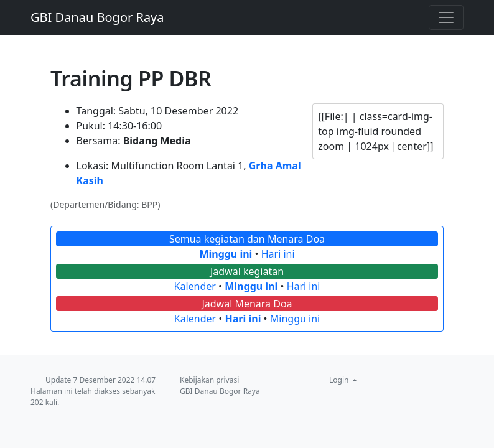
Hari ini (278, 254)
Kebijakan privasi (209, 380)
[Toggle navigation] (446, 17)
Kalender (195, 286)
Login (340, 380)
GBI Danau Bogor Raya (97, 17)
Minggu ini (226, 254)
